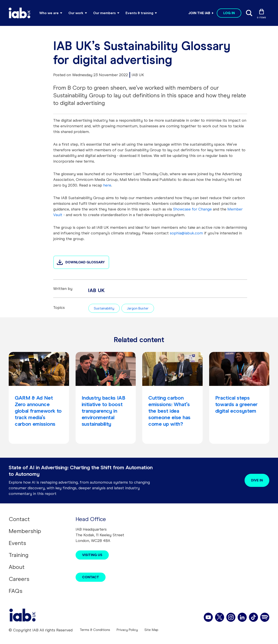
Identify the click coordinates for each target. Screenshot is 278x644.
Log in (229, 13)
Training (19, 555)
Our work (76, 13)
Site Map (151, 630)
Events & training (139, 13)
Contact (19, 519)
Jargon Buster (138, 308)
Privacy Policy (127, 630)
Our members (104, 13)
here (107, 185)
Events (17, 543)
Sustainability (104, 308)
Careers (19, 579)
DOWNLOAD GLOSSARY (85, 262)
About (17, 567)
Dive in (257, 480)
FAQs (16, 591)
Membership (25, 531)
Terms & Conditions (95, 630)
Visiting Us (92, 555)
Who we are (49, 13)
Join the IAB (199, 13)
